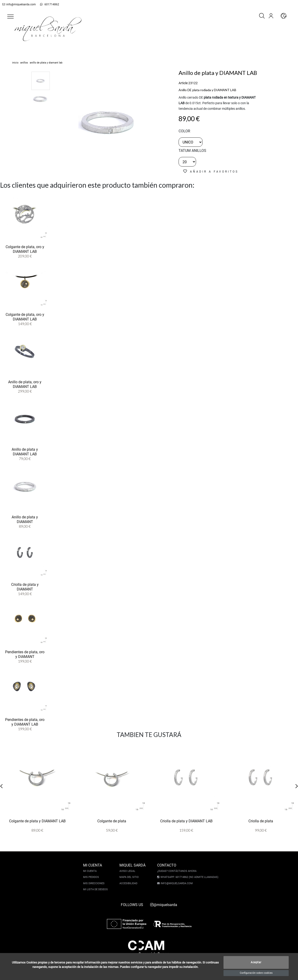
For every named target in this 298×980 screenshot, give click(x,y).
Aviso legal (128, 871)
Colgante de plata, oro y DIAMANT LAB (25, 249)
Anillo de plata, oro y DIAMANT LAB (25, 384)
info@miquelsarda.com (18, 4)
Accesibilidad (129, 883)
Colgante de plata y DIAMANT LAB (37, 821)
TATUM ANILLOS (192, 151)
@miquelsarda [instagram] (164, 905)
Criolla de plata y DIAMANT (25, 587)
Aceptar (256, 963)
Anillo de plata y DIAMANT (25, 519)
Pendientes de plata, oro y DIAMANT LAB (25, 722)
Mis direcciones (95, 883)
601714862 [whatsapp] (47, 4)
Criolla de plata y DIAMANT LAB (186, 821)
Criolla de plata (261, 821)
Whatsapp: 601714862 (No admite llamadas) (189, 877)
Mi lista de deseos (96, 889)
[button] (10, 17)
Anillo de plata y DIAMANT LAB (25, 451)
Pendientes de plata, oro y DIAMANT (25, 654)
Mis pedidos (92, 877)
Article (183, 83)
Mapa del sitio (130, 877)
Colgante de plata (112, 821)
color (184, 131)
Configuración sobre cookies (256, 973)
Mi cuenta (91, 871)
